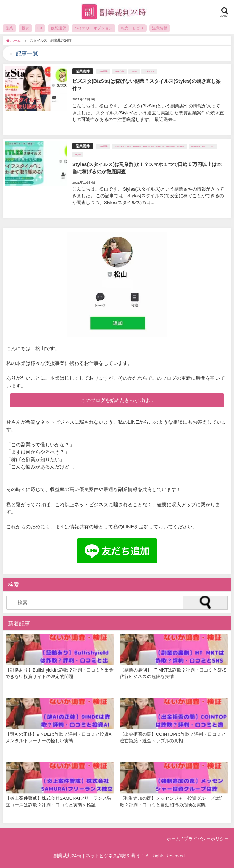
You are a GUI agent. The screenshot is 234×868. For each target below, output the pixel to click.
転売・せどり (132, 28)
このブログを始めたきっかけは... (117, 400)
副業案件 (83, 71)
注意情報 (160, 28)
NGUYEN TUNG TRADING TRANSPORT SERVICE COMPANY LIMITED (149, 146)
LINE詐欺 (119, 71)
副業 (9, 28)
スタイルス (149, 71)
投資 (25, 28)
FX (40, 28)
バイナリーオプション (93, 28)
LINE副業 (103, 71)
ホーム (173, 839)
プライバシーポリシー (206, 839)
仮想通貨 (58, 28)
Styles (134, 71)
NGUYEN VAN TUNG (203, 146)
